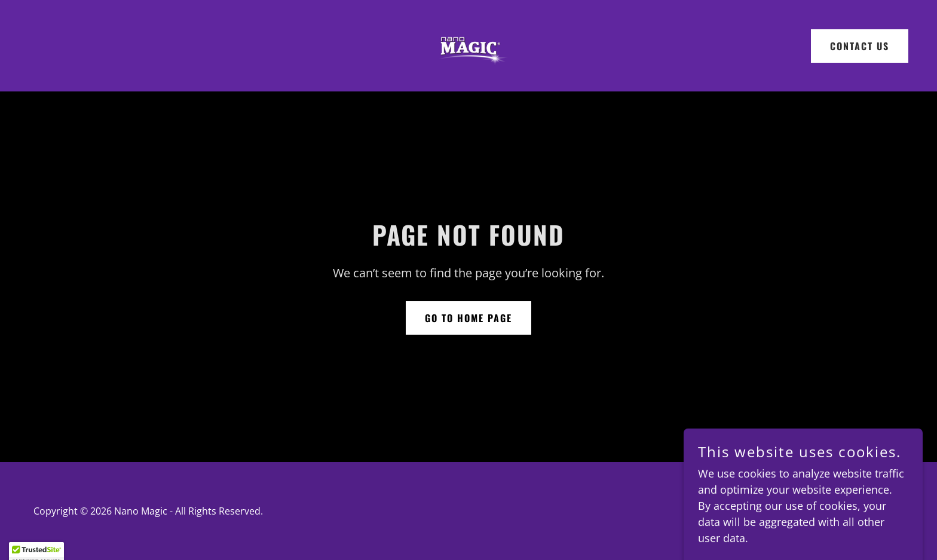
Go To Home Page (468, 318)
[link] (468, 44)
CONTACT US (860, 46)
